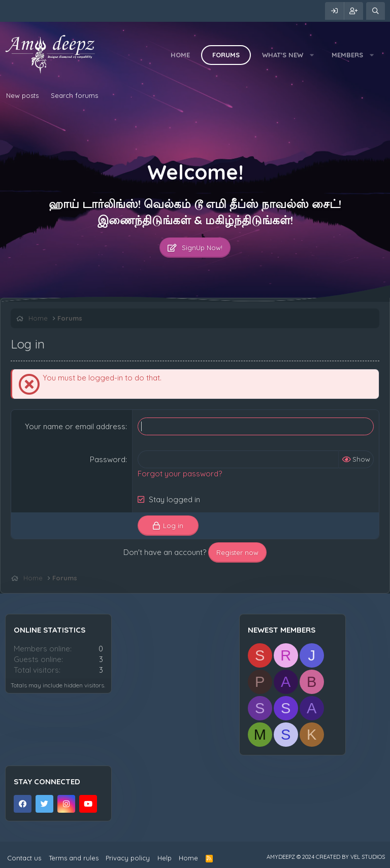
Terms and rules (74, 858)
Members (347, 55)
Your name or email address (75, 426)
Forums (226, 55)
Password (108, 459)
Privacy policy (128, 858)
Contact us (24, 858)
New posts (22, 95)
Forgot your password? (180, 474)
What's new (283, 55)
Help (165, 858)
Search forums (74, 95)
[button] (312, 55)
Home (180, 55)
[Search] (376, 11)
